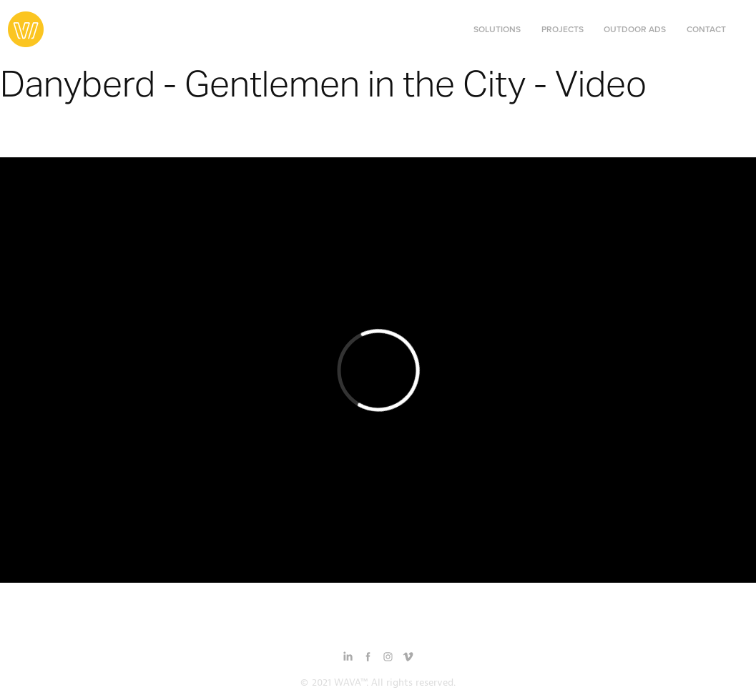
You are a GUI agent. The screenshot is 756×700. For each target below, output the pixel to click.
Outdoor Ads (635, 29)
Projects (563, 29)
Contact (706, 29)
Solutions (497, 29)
